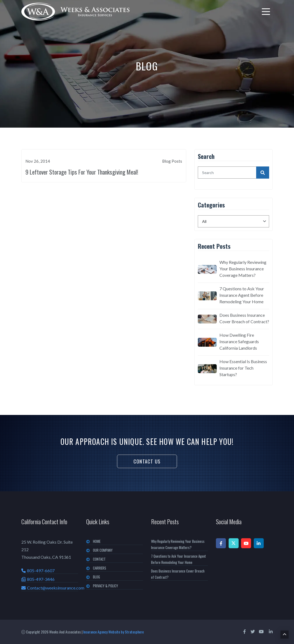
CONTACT (99, 559)
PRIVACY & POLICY (106, 586)
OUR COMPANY (103, 550)
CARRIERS (100, 568)
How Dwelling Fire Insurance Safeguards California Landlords (239, 341)
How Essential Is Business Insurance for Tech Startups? (243, 368)
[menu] (266, 12)
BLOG (96, 577)
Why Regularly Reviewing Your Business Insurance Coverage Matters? (243, 269)
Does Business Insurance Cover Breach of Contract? (244, 318)
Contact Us (147, 461)
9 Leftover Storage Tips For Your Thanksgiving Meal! (82, 172)
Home (97, 541)
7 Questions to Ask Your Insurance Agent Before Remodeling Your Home (242, 295)
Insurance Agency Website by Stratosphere (113, 632)
